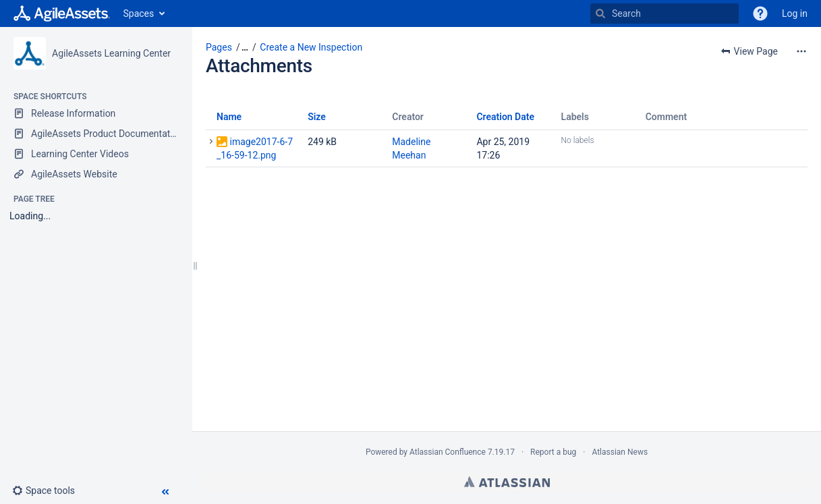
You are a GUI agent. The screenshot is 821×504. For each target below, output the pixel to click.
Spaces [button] (139, 13)
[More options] (801, 51)
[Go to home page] (62, 13)
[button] (49, 491)
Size (317, 117)
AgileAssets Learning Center (111, 53)
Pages (219, 47)
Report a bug (553, 452)
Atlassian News (620, 452)
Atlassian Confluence (448, 452)
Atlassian (507, 482)
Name (229, 117)
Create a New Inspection (311, 47)
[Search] (600, 13)
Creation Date (505, 117)
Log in (795, 13)
